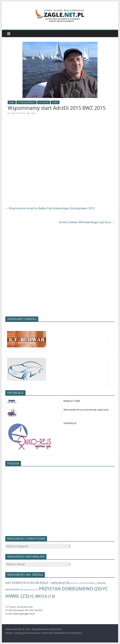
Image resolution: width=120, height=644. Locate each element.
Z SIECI (55, 102)
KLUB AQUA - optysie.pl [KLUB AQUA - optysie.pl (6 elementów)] (50, 583)
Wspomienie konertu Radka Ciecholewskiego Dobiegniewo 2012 (50, 208)
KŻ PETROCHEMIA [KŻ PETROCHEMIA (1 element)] (88, 583)
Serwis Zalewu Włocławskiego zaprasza (87, 222)
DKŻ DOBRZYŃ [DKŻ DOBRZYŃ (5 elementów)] (18, 583)
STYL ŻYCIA (44, 102)
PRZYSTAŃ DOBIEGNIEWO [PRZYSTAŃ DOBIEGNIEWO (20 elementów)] (70, 589)
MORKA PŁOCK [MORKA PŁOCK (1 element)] (31, 590)
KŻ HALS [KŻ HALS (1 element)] (75, 583)
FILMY (12, 102)
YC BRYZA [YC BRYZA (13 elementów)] (42, 596)
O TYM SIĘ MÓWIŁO (26, 102)
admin (33, 113)
